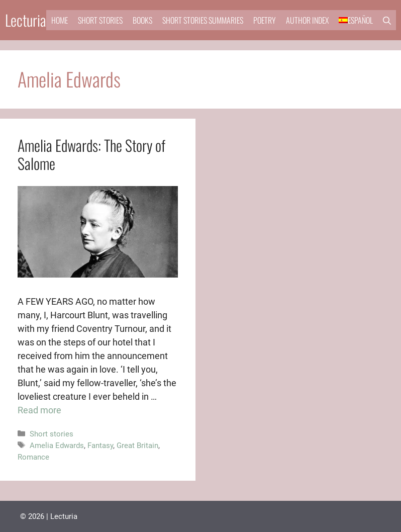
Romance (33, 457)
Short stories (100, 20)
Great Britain (137, 446)
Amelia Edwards (57, 446)
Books (142, 20)
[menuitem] (356, 20)
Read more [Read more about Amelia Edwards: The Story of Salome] (39, 410)
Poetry (265, 20)
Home (60, 20)
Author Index (307, 20)
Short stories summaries (203, 20)
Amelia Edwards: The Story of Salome (91, 154)
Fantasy (100, 446)
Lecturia (26, 20)
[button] (387, 20)
